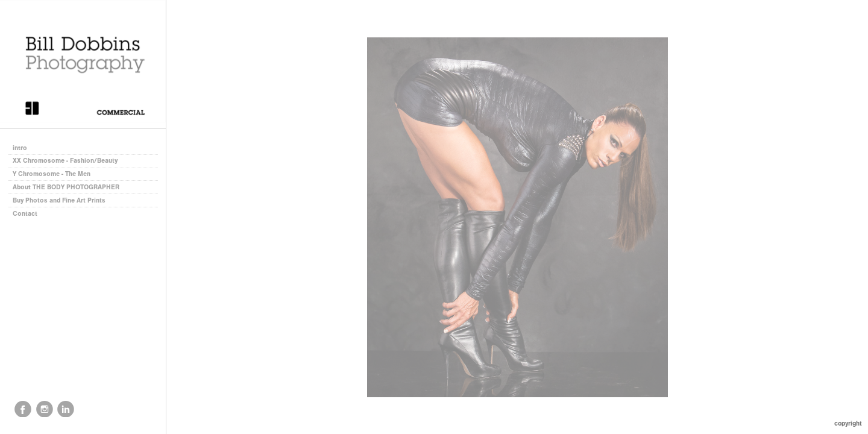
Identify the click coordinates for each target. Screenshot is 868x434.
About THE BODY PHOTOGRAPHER (66, 187)
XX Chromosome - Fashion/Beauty (65, 161)
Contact (25, 214)
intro (20, 148)
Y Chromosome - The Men (52, 174)
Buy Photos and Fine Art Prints (59, 200)
